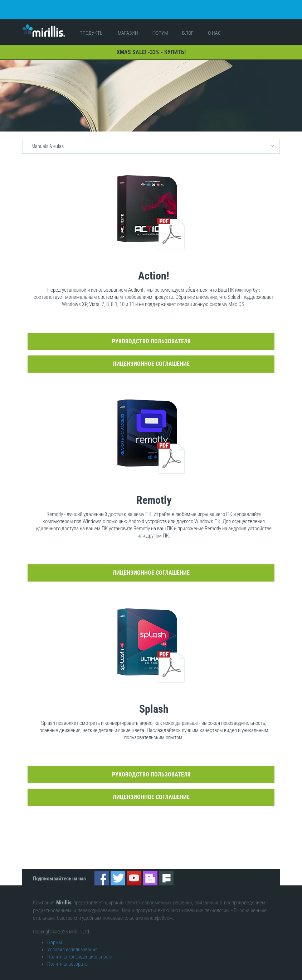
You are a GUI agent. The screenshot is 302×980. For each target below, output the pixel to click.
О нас (214, 27)
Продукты (91, 27)
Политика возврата (67, 958)
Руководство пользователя (151, 336)
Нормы (55, 936)
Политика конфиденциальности (80, 951)
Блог (188, 27)
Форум (160, 27)
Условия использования (72, 943)
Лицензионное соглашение (151, 358)
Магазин (128, 27)
